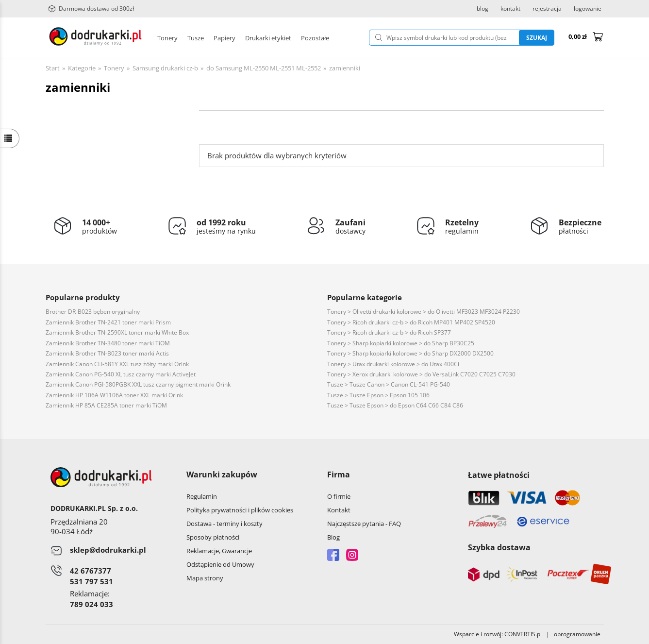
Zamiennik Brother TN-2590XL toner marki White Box (117, 332)
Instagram (352, 555)
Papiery (225, 38)
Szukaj (537, 38)
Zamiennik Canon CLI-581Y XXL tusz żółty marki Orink (117, 364)
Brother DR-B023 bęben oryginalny (93, 312)
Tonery (167, 38)
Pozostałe (315, 38)
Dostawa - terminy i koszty (225, 524)
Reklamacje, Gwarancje (219, 551)
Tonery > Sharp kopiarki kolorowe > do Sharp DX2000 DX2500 (410, 353)
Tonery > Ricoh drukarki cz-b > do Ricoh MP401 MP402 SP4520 (411, 322)
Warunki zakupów (222, 475)
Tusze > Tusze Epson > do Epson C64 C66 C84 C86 (395, 405)
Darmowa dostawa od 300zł (91, 9)
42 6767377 (91, 571)
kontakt (510, 9)
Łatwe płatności (499, 475)
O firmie (339, 496)
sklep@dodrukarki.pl (108, 550)
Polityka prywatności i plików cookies (240, 510)
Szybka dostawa (499, 547)
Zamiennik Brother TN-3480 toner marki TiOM (108, 343)
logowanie (588, 9)
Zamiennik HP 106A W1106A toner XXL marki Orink (114, 395)
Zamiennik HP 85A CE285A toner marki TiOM (106, 405)
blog (483, 9)
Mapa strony (205, 578)
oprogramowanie (579, 634)
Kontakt (339, 510)
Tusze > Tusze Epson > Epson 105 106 (378, 395)
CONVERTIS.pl (523, 634)
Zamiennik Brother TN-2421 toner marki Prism (108, 322)
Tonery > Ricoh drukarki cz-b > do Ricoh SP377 (389, 332)
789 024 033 (92, 604)
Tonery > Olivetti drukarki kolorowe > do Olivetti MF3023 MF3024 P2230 (424, 312)
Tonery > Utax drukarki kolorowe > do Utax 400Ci (393, 364)
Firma (339, 475)
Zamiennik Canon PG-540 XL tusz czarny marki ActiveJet (121, 374)
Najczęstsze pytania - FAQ (364, 524)
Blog (333, 537)
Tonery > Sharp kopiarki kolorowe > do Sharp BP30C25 (401, 343)
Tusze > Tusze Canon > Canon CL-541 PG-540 (389, 384)
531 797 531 (92, 581)
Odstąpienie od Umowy (220, 564)
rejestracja (547, 9)
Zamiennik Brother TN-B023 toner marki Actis (107, 353)
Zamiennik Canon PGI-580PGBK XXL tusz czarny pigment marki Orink (138, 384)
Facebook (333, 555)
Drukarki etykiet (268, 38)
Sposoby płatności (213, 537)
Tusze (196, 38)
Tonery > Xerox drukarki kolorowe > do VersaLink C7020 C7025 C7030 (421, 374)
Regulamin (202, 496)
